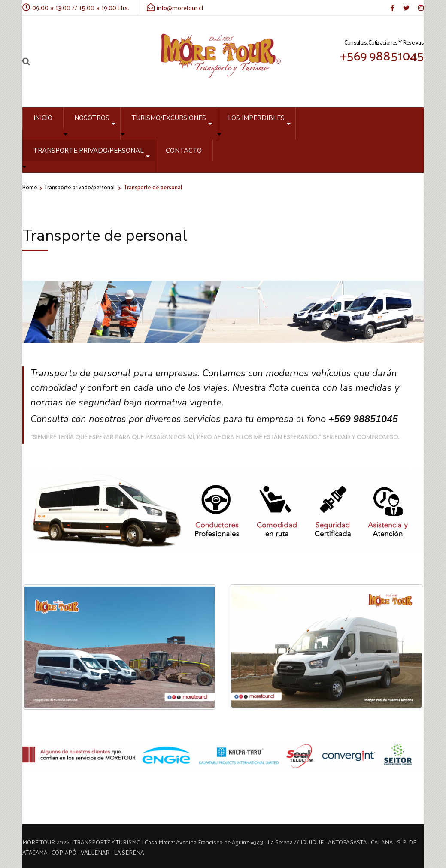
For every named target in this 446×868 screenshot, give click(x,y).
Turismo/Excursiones (169, 118)
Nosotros (92, 118)
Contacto (184, 151)
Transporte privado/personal (88, 151)
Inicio (43, 118)
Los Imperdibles (256, 118)
